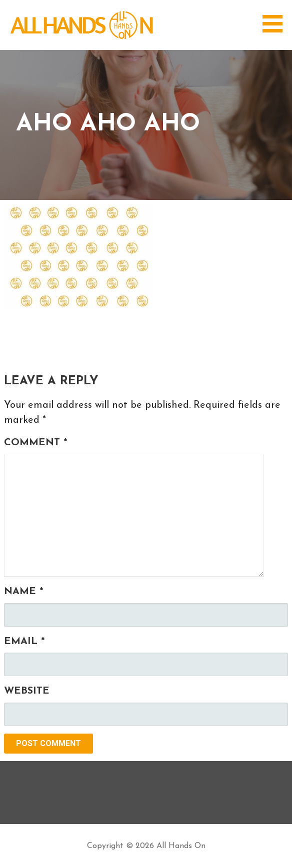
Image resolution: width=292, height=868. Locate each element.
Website (27, 691)
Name (23, 592)
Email (24, 642)
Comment (35, 443)
